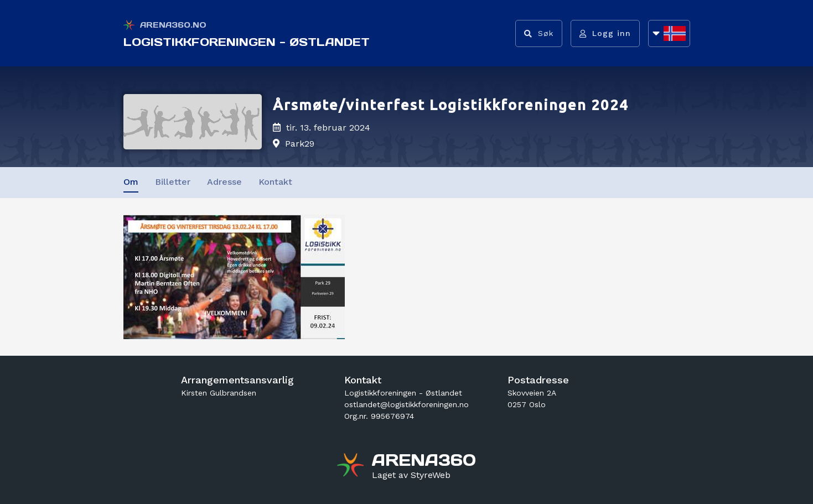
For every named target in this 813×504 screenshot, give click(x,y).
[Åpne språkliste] (669, 33)
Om (131, 182)
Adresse (224, 182)
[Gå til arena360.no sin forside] (352, 466)
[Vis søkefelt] (539, 33)
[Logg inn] (605, 33)
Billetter (173, 182)
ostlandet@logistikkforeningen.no (407, 404)
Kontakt (275, 182)
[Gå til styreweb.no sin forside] (411, 475)
